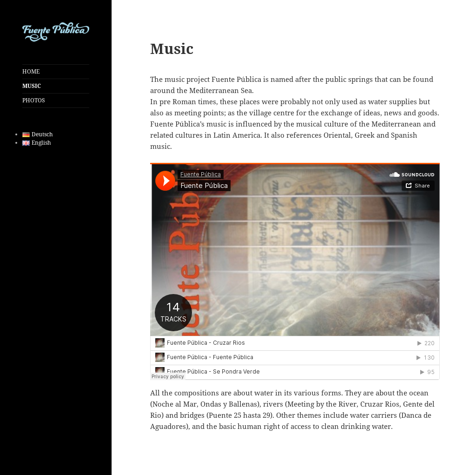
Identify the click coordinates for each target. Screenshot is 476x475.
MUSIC (32, 86)
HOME (31, 71)
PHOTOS (34, 100)
